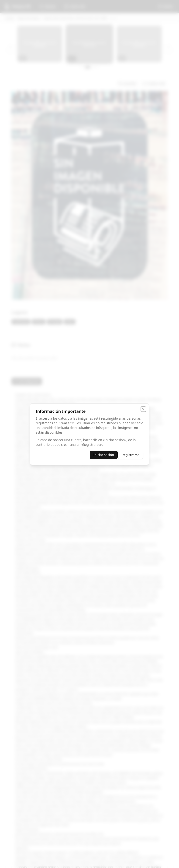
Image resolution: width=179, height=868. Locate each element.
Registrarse (131, 455)
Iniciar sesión (104, 455)
